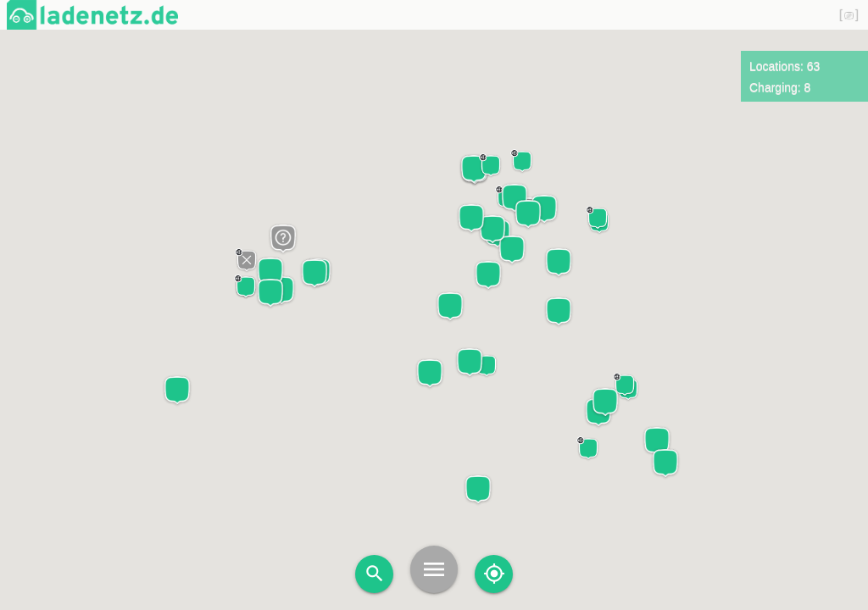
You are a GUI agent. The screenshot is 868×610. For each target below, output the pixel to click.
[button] (430, 374)
